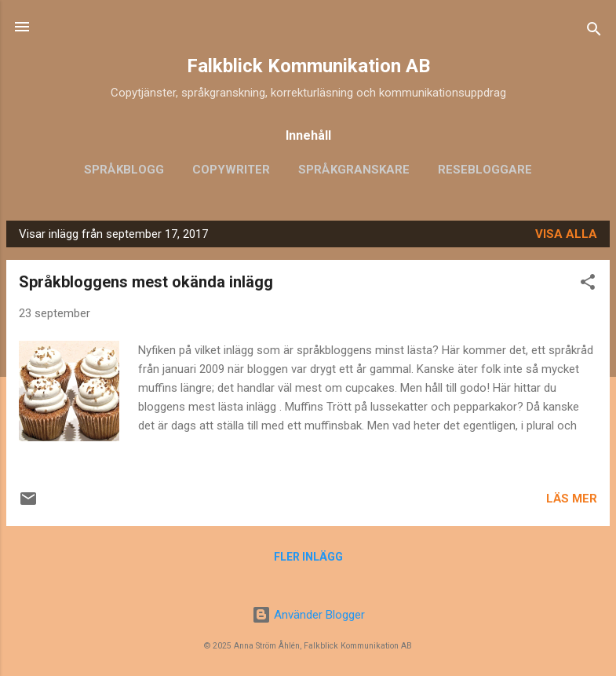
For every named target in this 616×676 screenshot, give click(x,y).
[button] (588, 285)
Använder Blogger (308, 615)
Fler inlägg (308, 557)
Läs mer (572, 499)
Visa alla (566, 234)
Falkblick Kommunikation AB (308, 66)
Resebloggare (485, 170)
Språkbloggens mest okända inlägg (146, 282)
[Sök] (594, 32)
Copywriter (231, 170)
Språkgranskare (354, 170)
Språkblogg (124, 170)
